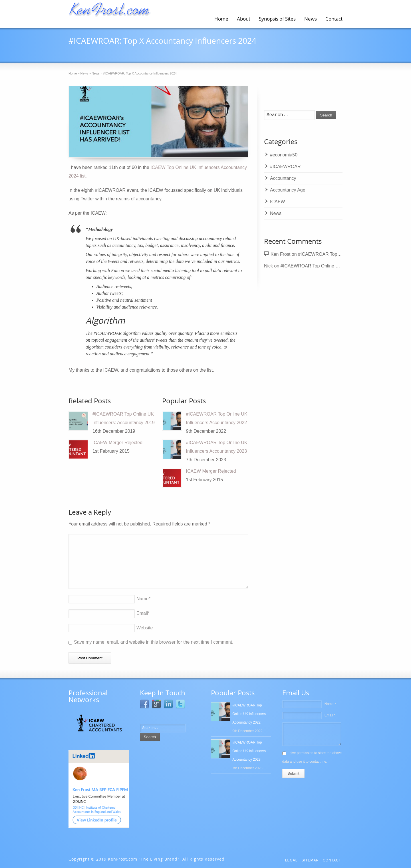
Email (143, 613)
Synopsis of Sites (277, 19)
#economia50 (284, 155)
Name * (330, 704)
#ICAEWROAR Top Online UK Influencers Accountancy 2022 (342, 266)
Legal (291, 860)
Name (143, 599)
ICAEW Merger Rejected (117, 443)
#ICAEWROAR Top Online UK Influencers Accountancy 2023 (249, 751)
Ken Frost (280, 254)
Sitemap (310, 860)
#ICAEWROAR (178, 51)
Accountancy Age (288, 190)
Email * (330, 715)
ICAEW (211, 51)
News (311, 19)
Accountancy (283, 178)
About (244, 19)
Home (221, 19)
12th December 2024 (104, 51)
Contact (334, 19)
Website (145, 628)
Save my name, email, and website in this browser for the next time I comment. (154, 642)
